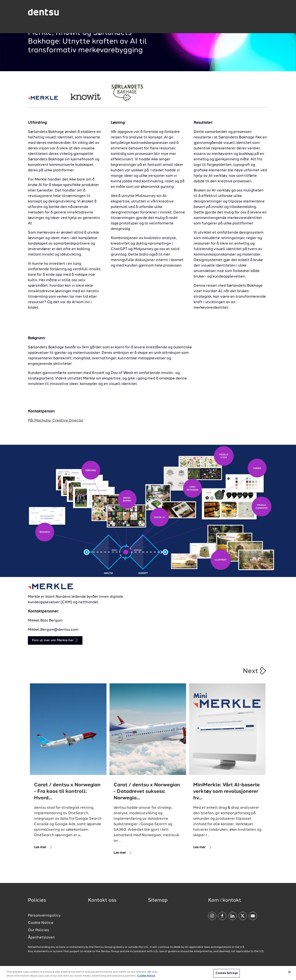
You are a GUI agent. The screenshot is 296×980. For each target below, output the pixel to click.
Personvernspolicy (44, 916)
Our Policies (38, 930)
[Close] (289, 973)
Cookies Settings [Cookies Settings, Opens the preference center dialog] (227, 974)
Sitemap (158, 900)
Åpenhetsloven (41, 937)
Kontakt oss (102, 900)
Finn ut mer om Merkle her (55, 640)
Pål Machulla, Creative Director (56, 421)
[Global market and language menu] (77, 13)
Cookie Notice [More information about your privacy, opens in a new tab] (146, 977)
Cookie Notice (41, 923)
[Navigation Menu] (258, 12)
